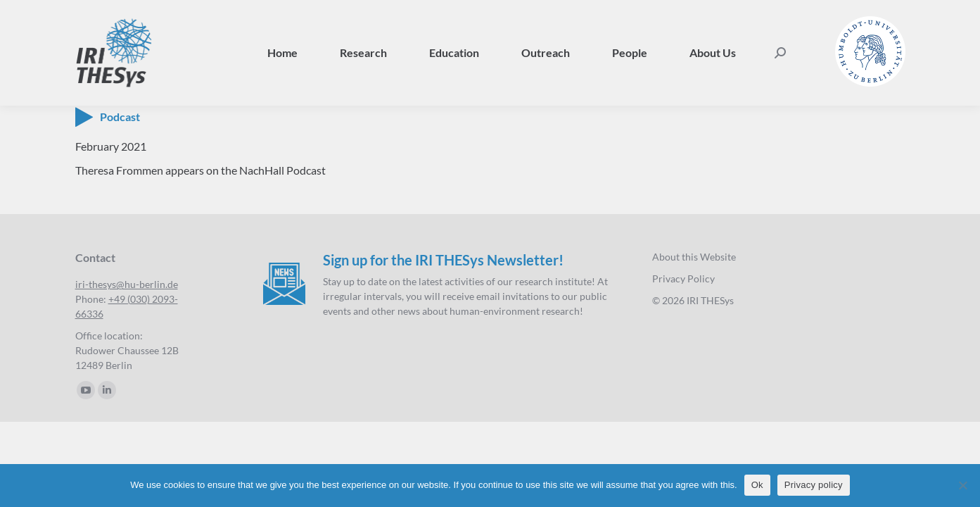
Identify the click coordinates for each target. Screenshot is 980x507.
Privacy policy (814, 485)
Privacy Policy (683, 278)
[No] (962, 485)
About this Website (694, 257)
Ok (757, 485)
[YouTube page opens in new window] (86, 390)
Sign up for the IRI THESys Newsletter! (443, 260)
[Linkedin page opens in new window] (107, 390)
